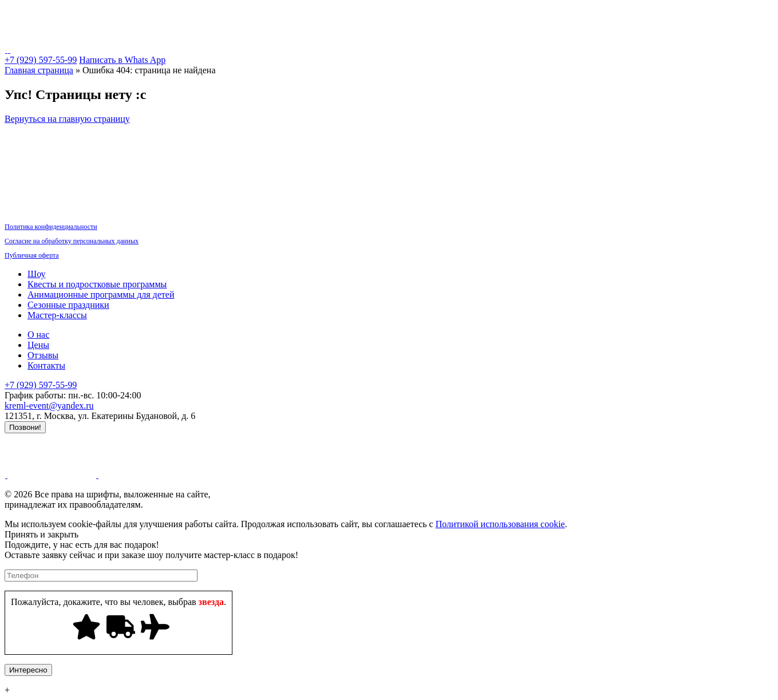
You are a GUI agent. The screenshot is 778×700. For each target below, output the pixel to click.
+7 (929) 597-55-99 (41, 60)
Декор (513, 19)
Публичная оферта (32, 255)
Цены (550, 19)
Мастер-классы (455, 19)
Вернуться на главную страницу (67, 119)
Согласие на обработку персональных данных (72, 241)
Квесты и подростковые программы (193, 19)
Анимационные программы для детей (101, 294)
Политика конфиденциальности (51, 227)
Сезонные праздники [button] (372, 19)
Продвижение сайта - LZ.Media (66, 438)
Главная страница (39, 70)
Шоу (103, 19)
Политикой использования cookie (500, 524)
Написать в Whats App (122, 60)
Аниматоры (295, 19)
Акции (586, 19)
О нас (625, 19)
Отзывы (43, 355)
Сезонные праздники (68, 305)
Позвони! (25, 427)
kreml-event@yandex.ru (49, 406)
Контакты (669, 19)
